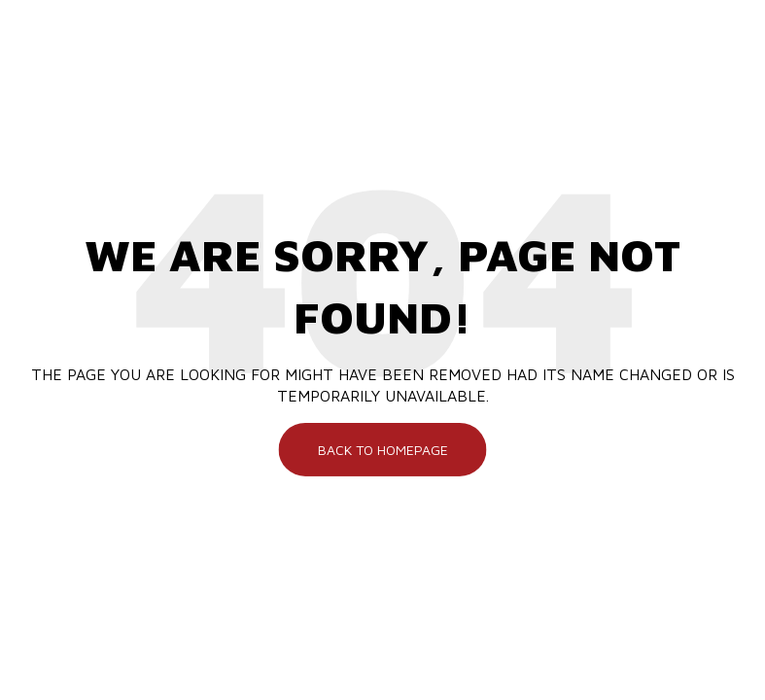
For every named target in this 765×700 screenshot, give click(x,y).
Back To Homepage (383, 449)
